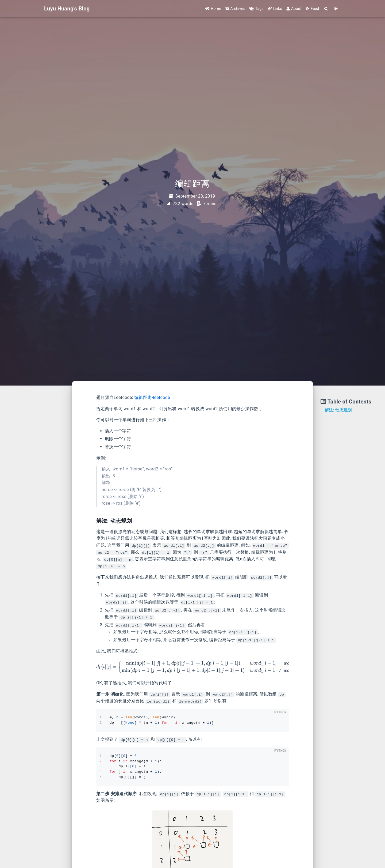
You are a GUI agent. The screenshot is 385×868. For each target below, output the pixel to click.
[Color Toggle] (336, 9)
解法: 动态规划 (338, 410)
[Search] (326, 9)
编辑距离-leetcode (152, 397)
